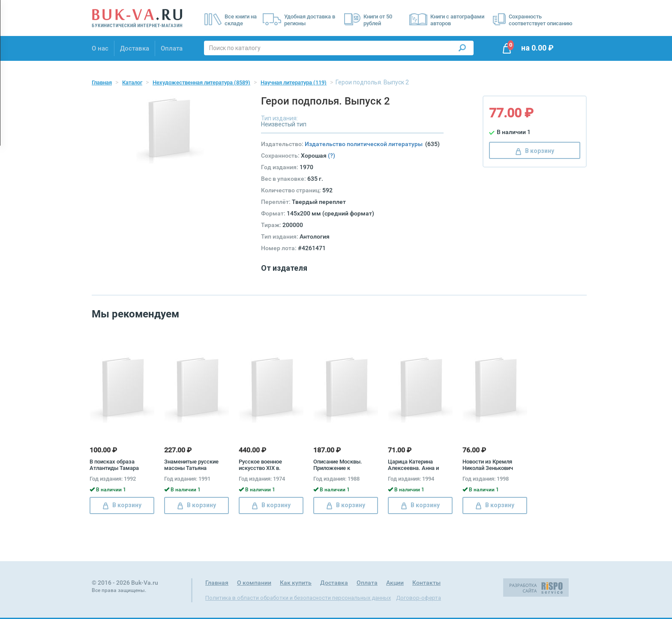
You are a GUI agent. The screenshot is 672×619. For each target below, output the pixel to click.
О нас (100, 48)
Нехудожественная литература (201, 82)
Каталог (132, 82)
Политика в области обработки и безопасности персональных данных (298, 598)
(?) (331, 155)
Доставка (135, 48)
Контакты (426, 583)
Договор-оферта (418, 598)
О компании (254, 583)
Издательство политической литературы (365, 144)
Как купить (296, 583)
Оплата (172, 48)
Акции (395, 583)
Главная (102, 82)
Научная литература (294, 82)
